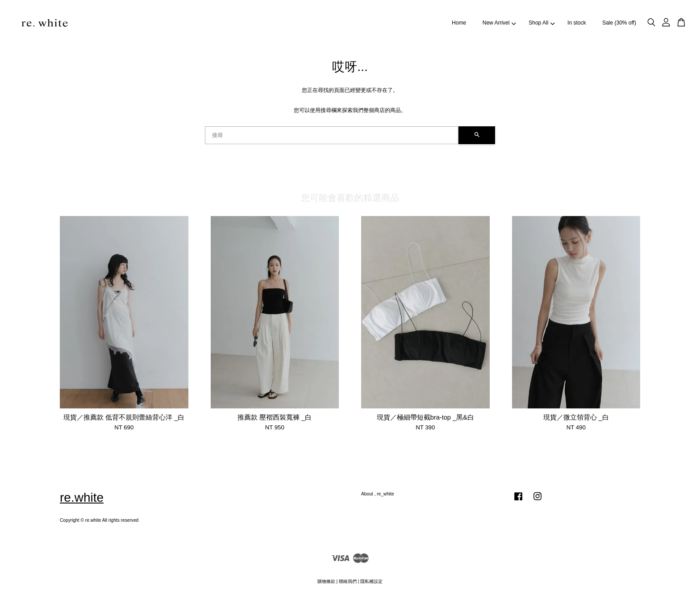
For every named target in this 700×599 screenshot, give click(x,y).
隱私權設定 (371, 581)
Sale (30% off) (619, 23)
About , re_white (378, 494)
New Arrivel (499, 23)
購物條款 (326, 581)
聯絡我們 (348, 581)
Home (459, 23)
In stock (577, 23)
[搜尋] (332, 135)
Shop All (542, 23)
